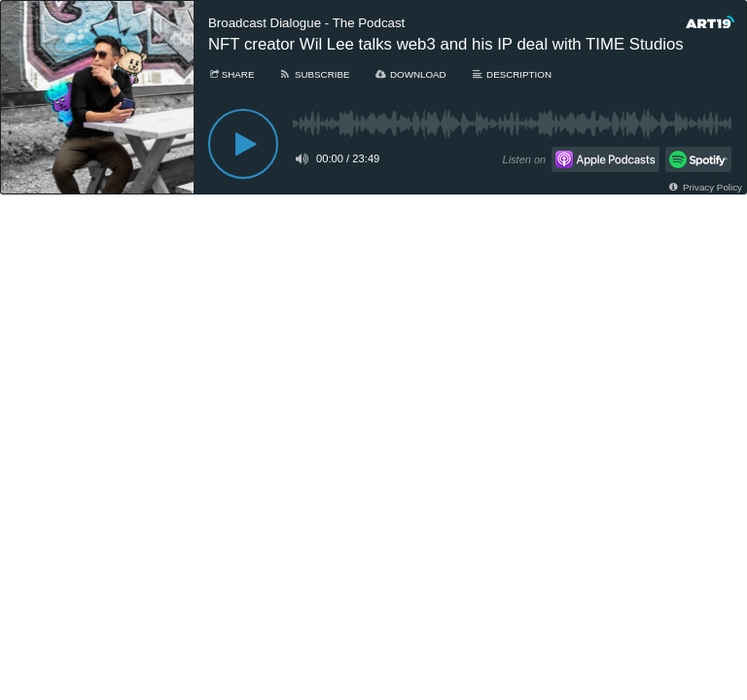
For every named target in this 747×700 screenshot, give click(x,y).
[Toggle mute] (301, 158)
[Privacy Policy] (705, 187)
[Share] (231, 74)
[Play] (243, 144)
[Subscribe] (314, 74)
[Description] (511, 74)
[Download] (410, 74)
